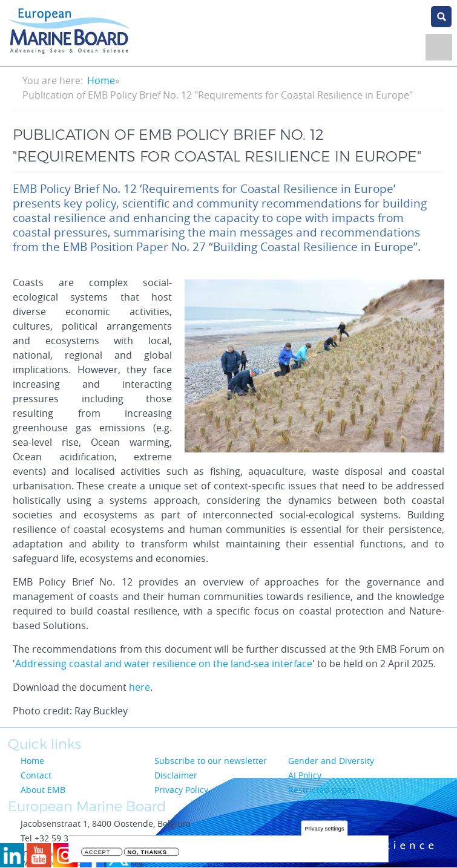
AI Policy (305, 775)
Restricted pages (322, 790)
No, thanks (147, 853)
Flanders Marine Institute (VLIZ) (184, 864)
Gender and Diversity (331, 761)
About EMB (43, 790)
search (441, 17)
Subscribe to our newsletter (211, 761)
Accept (97, 853)
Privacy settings (324, 829)
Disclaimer (176, 775)
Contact (36, 775)
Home (101, 80)
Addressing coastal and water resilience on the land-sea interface (164, 664)
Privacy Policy (181, 790)
